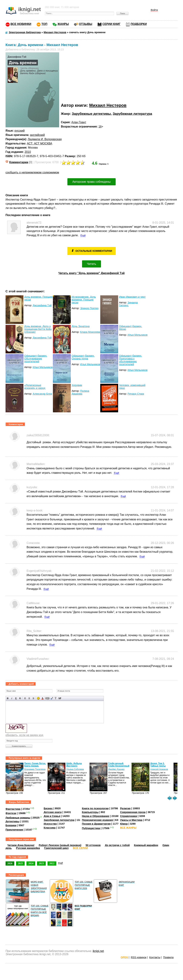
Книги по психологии (95, 808)
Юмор (124, 824)
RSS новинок (139, 957)
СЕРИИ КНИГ (111, 24)
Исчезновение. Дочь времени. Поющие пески (84, 300)
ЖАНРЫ (63, 24)
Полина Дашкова (80, 392)
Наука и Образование (96, 816)
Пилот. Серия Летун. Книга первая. (35, 765)
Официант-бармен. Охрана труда (83, 357)
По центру (29, 698)
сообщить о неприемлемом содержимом (32, 172)
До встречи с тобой (117, 845)
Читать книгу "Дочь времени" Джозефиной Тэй (92, 273)
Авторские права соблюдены (91, 182)
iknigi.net (98, 951)
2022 (52, 863)
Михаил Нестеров (108, 105)
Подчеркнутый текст (16, 698)
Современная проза (133, 812)
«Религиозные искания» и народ (35, 387)
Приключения (14, 830)
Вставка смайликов (38, 698)
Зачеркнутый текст (20, 698)
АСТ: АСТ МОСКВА (40, 143)
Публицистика (91, 828)
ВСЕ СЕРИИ (80, 848)
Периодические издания (97, 820)
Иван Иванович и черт (132, 297)
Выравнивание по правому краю (33, 698)
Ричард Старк (136, 394)
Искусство (50, 824)
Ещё (83, 235)
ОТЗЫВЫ (86, 24)
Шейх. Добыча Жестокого (74, 765)
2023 (41, 863)
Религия (125, 808)
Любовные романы (18, 817)
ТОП (44, 24)
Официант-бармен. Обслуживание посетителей (36, 359)
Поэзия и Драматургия (96, 824)
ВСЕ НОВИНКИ (21, 24)
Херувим (77, 385)
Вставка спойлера (60, 698)
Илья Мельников (138, 335)
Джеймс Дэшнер (116, 769)
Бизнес (48, 808)
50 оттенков (93, 845)
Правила (168, 957)
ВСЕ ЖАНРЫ (128, 828)
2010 (28, 152)
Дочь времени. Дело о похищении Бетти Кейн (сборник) (38, 329)
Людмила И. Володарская (45, 139)
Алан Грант (79, 122)
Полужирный (8, 698)
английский (37, 135)
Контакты (155, 957)
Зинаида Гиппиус (128, 304)
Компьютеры (90, 812)
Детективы (13, 821)
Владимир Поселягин (35, 769)
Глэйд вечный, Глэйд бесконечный (119, 765)
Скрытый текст (47, 698)
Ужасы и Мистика (131, 820)
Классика (50, 828)
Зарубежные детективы (91, 114)
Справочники (129, 816)
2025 (20, 863)
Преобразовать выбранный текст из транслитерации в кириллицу (56, 698)
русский (20, 131)
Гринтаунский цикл (56, 848)
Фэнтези (11, 813)
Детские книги (53, 812)
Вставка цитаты (52, 698)
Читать (92, 264)
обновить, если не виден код (24, 735)
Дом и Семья (52, 816)
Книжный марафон (146, 845)
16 (100, 127)
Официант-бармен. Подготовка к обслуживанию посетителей (130, 360)
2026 (10, 863)
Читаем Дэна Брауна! (21, 845)
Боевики (11, 825)
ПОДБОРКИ (139, 24)
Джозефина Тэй (42, 305)
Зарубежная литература (132, 114)
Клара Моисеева (90, 332)
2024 (31, 863)
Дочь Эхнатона (81, 326)
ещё (61, 863)
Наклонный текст (12, 698)
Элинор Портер (89, 308)
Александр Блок (42, 394)
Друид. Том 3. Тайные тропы (158, 765)
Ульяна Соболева (75, 769)
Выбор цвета (42, 698)
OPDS (124, 957)
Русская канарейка (28, 848)
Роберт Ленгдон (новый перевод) (60, 845)
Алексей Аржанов (159, 769)
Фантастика (13, 809)
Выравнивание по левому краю (25, 698)
